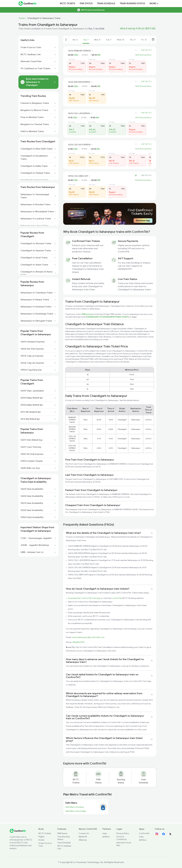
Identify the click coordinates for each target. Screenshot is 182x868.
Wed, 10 (120, 40)
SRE (99, 55)
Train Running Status (132, 4)
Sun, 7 (86, 40)
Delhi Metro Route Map (76, 811)
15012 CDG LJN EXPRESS (80, 113)
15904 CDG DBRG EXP (79, 176)
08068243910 (79, 642)
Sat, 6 (75, 40)
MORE (154, 4)
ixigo (105, 833)
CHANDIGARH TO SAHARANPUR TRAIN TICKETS (107, 317)
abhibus (106, 837)
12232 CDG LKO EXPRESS (81, 145)
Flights (41, 837)
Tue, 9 (109, 40)
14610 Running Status (143, 55)
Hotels (41, 840)
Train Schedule (106, 4)
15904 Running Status (143, 180)
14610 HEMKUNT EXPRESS (81, 51)
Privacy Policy (123, 833)
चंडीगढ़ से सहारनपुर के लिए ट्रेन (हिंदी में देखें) (138, 29)
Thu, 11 (133, 40)
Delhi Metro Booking (75, 807)
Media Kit (83, 837)
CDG (76, 55)
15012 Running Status (143, 118)
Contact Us (84, 833)
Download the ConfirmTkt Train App (84, 598)
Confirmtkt (144, 833)
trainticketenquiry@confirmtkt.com (88, 637)
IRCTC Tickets (67, 4)
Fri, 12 (144, 40)
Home (22, 18)
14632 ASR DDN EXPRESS (80, 82)
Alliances (83, 840)
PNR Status (86, 4)
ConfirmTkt (116, 598)
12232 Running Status (143, 149)
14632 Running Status (143, 86)
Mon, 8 (97, 40)
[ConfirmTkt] (18, 832)
